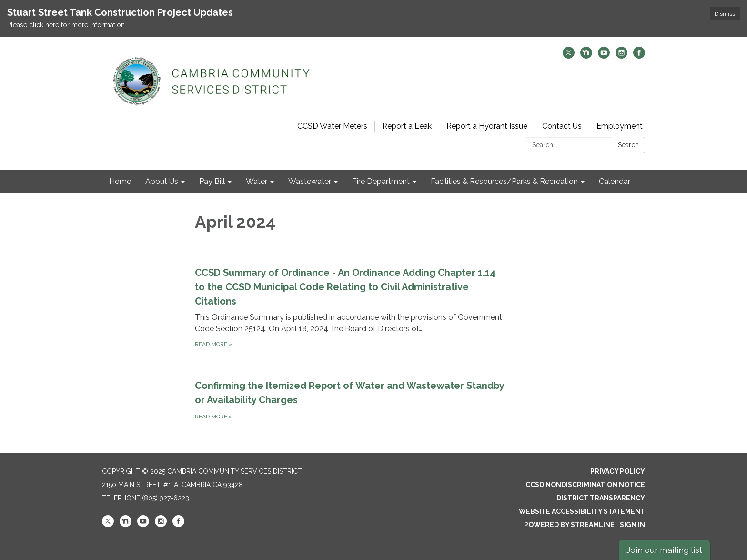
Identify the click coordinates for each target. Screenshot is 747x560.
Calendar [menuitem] (615, 181)
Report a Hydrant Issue (487, 126)
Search (628, 145)
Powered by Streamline (569, 525)
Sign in (632, 525)
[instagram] (621, 56)
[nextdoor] (586, 56)
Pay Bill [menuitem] (212, 181)
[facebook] (639, 56)
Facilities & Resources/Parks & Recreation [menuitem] (504, 181)
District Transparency (601, 498)
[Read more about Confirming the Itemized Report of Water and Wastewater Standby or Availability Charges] (350, 400)
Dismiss (725, 14)
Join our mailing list (664, 550)
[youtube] (604, 56)
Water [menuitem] (257, 181)
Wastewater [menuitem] (310, 181)
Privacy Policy (618, 471)
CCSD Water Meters (332, 126)
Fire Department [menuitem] (381, 181)
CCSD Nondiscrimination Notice (585, 485)
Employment (620, 126)
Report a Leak (407, 126)
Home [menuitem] (120, 181)
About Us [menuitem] (162, 181)
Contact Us (562, 126)
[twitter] (569, 56)
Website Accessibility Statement (582, 511)
